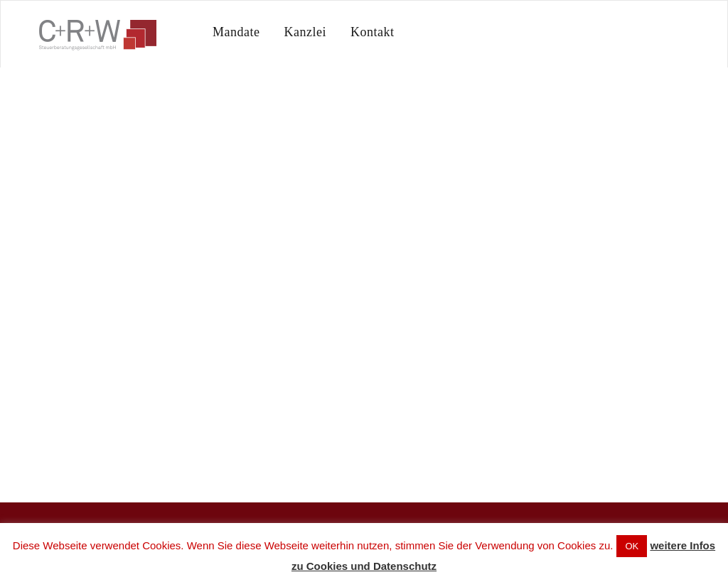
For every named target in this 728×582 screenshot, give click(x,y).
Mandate (236, 32)
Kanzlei (305, 32)
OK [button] (632, 546)
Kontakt (373, 32)
